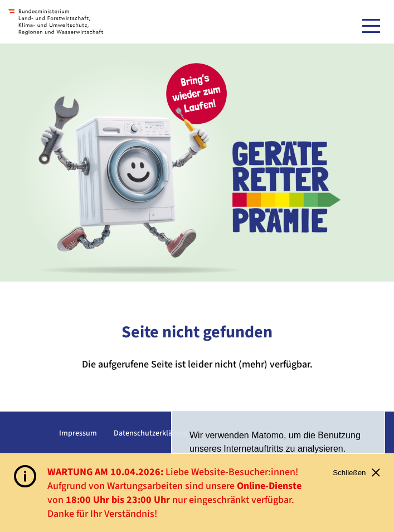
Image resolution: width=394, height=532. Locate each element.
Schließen (356, 473)
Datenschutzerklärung (151, 433)
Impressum (78, 433)
